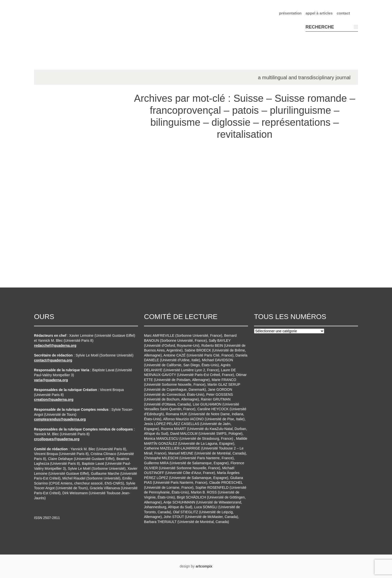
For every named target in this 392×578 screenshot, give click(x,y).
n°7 (48, 244)
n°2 (48, 173)
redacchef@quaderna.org (55, 345)
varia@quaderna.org (51, 380)
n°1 (48, 159)
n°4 (48, 201)
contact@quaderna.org (53, 360)
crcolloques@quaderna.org (57, 439)
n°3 (48, 187)
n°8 (48, 258)
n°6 (48, 230)
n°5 (48, 215)
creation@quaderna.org (54, 399)
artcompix (204, 566)
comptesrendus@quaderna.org (60, 419)
